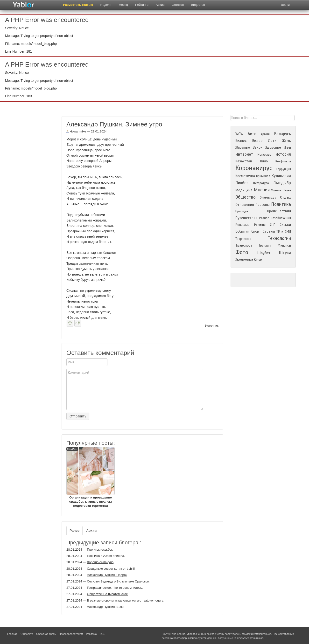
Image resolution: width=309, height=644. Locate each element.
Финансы (284, 246)
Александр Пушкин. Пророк (107, 575)
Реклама (242, 225)
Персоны (263, 205)
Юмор (258, 260)
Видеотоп (198, 5)
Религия (260, 225)
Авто (252, 134)
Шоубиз (264, 253)
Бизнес (241, 141)
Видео (257, 141)
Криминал (263, 176)
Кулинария (281, 176)
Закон (258, 147)
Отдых (285, 197)
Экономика (244, 259)
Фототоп (178, 5)
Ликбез (242, 183)
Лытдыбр (282, 183)
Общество (246, 197)
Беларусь (282, 134)
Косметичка (245, 176)
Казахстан (244, 161)
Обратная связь (46, 634)
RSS (103, 634)
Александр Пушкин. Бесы (105, 607)
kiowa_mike (76, 131)
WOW (239, 134)
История (283, 154)
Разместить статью (78, 5)
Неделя (106, 5)
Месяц (123, 5)
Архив (160, 5)
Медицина (244, 190)
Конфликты (283, 161)
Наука (287, 190)
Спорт (256, 231)
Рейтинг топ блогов (174, 634)
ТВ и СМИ (284, 232)
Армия (265, 134)
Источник (212, 326)
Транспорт (244, 245)
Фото (242, 252)
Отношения (245, 205)
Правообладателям (71, 634)
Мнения (262, 190)
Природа (242, 211)
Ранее (74, 531)
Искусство (264, 155)
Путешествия (246, 218)
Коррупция (283, 169)
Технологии (279, 238)
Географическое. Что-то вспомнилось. (115, 588)
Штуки (285, 253)
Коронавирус (254, 168)
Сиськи (285, 225)
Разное (264, 218)
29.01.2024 (99, 131)
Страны (269, 231)
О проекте (27, 634)
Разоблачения (281, 218)
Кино (264, 161)
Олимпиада (268, 198)
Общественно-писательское (107, 594)
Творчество (243, 239)
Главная (12, 634)
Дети (272, 141)
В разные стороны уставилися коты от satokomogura (125, 600)
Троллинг (265, 246)
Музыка (276, 190)
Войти (285, 5)
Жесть (287, 141)
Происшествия (279, 211)
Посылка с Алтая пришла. (106, 556)
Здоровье (273, 147)
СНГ (272, 225)
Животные (243, 148)
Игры (287, 148)
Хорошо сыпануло (100, 562)
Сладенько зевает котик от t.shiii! (111, 569)
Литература (261, 183)
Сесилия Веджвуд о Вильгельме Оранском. (119, 581)
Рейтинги (142, 5)
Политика (281, 204)
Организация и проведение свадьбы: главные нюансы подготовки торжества (91, 477)
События (242, 231)
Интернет (244, 154)
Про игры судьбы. (100, 550)
